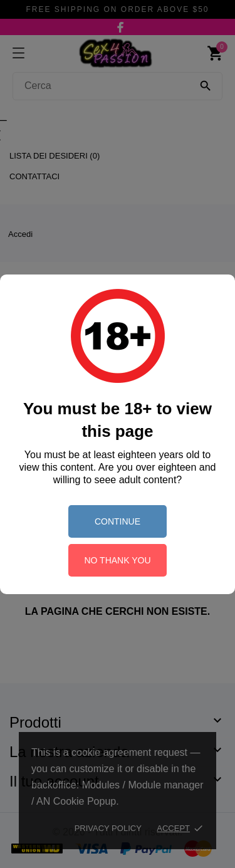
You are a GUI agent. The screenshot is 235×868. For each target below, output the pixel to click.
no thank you (117, 560)
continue (118, 521)
